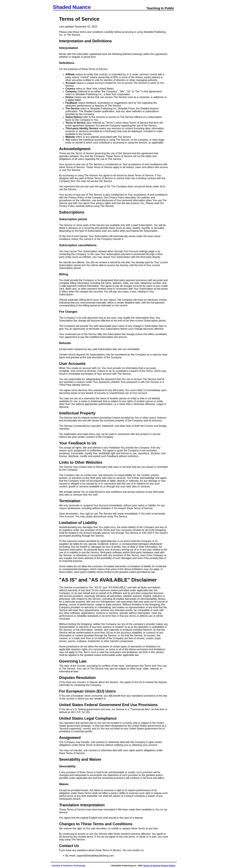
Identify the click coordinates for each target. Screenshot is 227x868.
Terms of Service (152, 866)
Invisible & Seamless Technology (69, 866)
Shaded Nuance (72, 7)
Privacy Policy (168, 866)
